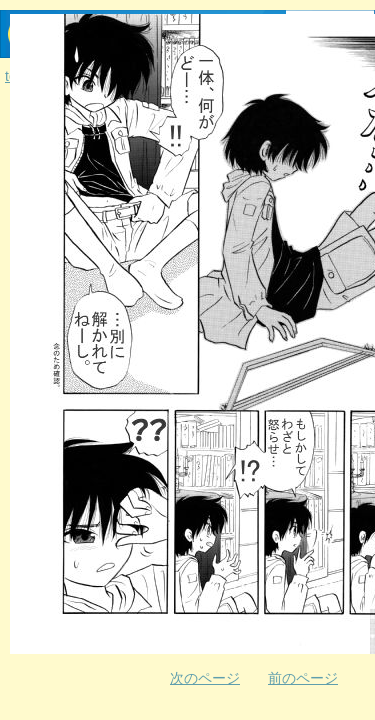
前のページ (303, 678)
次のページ (205, 678)
